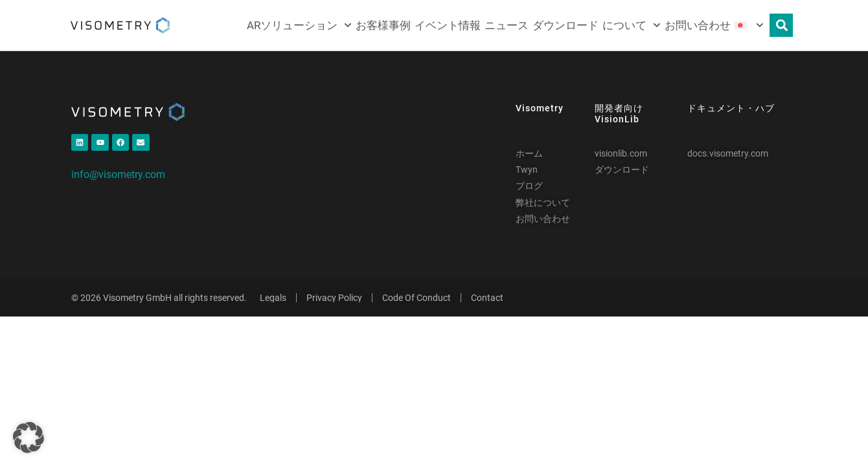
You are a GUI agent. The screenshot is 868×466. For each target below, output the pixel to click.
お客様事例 (383, 25)
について (632, 25)
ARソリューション (299, 25)
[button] (29, 438)
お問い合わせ (698, 25)
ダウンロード (565, 25)
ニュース (507, 25)
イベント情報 (448, 25)
